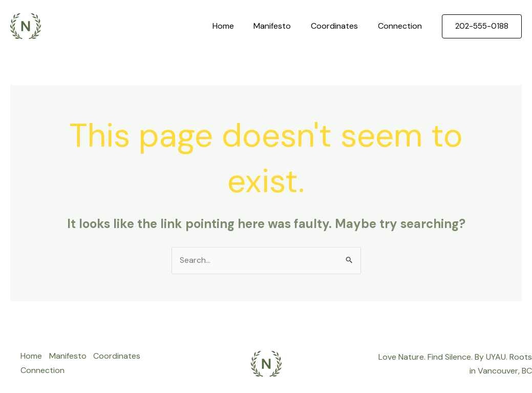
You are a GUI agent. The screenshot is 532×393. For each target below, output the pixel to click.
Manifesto (281, 26)
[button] (482, 26)
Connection (401, 26)
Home (235, 26)
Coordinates (339, 26)
